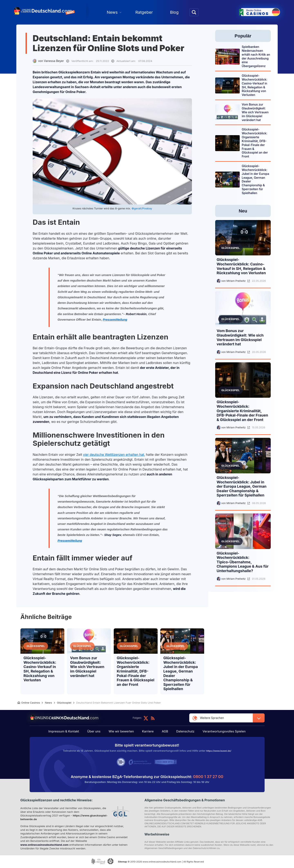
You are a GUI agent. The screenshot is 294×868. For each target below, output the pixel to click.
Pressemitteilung (115, 320)
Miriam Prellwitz (236, 281)
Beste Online (263, 12)
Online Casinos (31, 703)
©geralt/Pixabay (142, 208)
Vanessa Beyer (54, 61)
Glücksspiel (36, 646)
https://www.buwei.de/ (219, 751)
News (112, 12)
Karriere (148, 732)
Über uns (98, 732)
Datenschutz (181, 732)
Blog (174, 12)
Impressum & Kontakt (70, 732)
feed (153, 718)
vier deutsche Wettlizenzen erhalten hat (113, 455)
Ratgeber (144, 12)
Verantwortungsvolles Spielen (218, 732)
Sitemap (122, 862)
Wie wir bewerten (123, 732)
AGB (163, 732)
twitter (146, 718)
